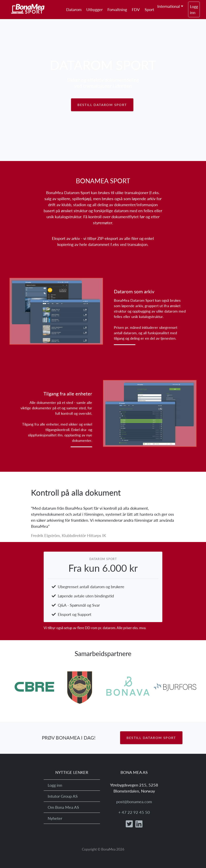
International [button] (169, 6)
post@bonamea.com (134, 802)
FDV (136, 9)
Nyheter (55, 818)
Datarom (74, 9)
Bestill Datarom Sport (102, 105)
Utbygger (94, 9)
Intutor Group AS (63, 796)
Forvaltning (117, 9)
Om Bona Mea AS (63, 807)
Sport (149, 9)
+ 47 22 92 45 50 (134, 812)
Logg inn (194, 9)
